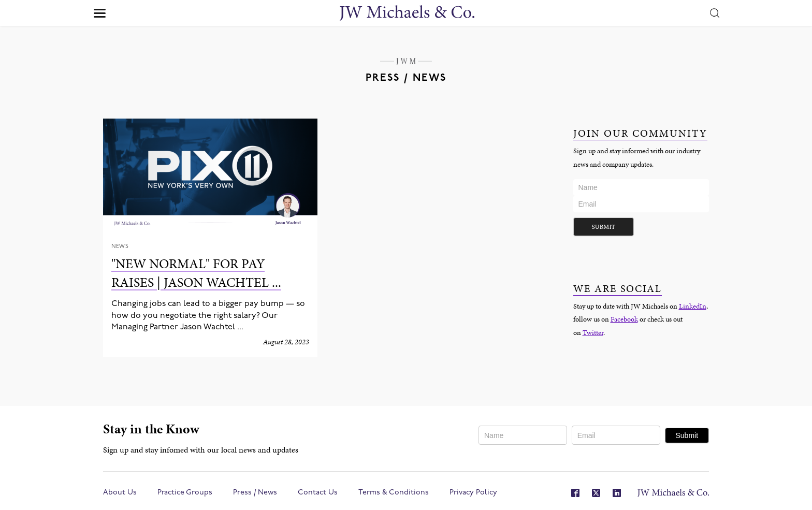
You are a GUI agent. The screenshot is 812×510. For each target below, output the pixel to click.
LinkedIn (693, 306)
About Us (120, 493)
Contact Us (318, 493)
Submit (604, 227)
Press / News (255, 493)
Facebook (624, 319)
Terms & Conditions (394, 493)
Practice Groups (185, 493)
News (120, 247)
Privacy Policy (473, 493)
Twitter (593, 332)
